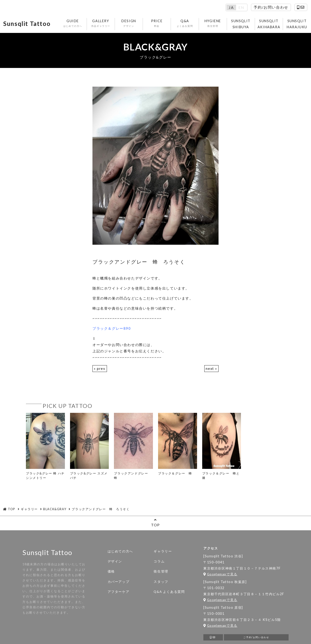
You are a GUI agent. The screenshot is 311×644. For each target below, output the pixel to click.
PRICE (162, 24)
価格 (111, 573)
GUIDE (78, 24)
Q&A (190, 24)
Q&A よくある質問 (169, 593)
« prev (100, 370)
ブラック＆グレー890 (112, 329)
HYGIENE (218, 24)
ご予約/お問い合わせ (256, 639)
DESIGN (134, 24)
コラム (159, 563)
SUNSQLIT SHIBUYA (246, 24)
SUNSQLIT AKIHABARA (274, 24)
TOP (155, 524)
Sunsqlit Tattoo (30, 25)
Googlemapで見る (220, 575)
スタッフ (161, 583)
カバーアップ (119, 583)
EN (241, 7)
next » (211, 370)
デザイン (115, 563)
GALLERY (106, 24)
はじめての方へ (120, 553)
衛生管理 (161, 573)
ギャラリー (163, 553)
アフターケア (119, 593)
